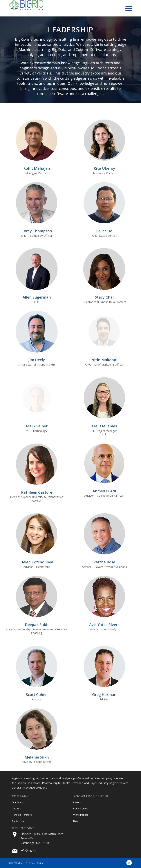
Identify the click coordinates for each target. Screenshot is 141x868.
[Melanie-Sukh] (37, 729)
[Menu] (127, 8)
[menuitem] (127, 8)
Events (77, 802)
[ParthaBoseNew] (104, 534)
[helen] (37, 534)
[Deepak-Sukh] (37, 596)
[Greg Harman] (104, 666)
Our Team (17, 802)
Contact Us (18, 821)
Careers (16, 809)
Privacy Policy (36, 863)
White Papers (81, 815)
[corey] (37, 203)
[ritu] (104, 140)
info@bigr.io (28, 850)
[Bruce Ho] (104, 203)
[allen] (37, 269)
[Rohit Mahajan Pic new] (37, 140)
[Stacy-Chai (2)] (104, 269)
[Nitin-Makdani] (104, 332)
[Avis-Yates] (104, 596)
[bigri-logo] (26, 8)
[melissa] (104, 398)
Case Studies (81, 809)
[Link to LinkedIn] (129, 863)
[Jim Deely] (37, 332)
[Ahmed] (104, 463)
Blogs (76, 821)
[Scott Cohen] (37, 666)
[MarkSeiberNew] (37, 398)
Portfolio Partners (22, 815)
